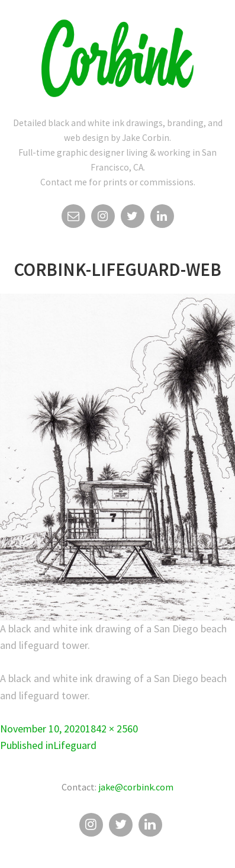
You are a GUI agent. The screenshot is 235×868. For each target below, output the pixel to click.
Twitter (133, 219)
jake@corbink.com (136, 787)
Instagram (103, 219)
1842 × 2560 (112, 729)
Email (73, 219)
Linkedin (162, 219)
